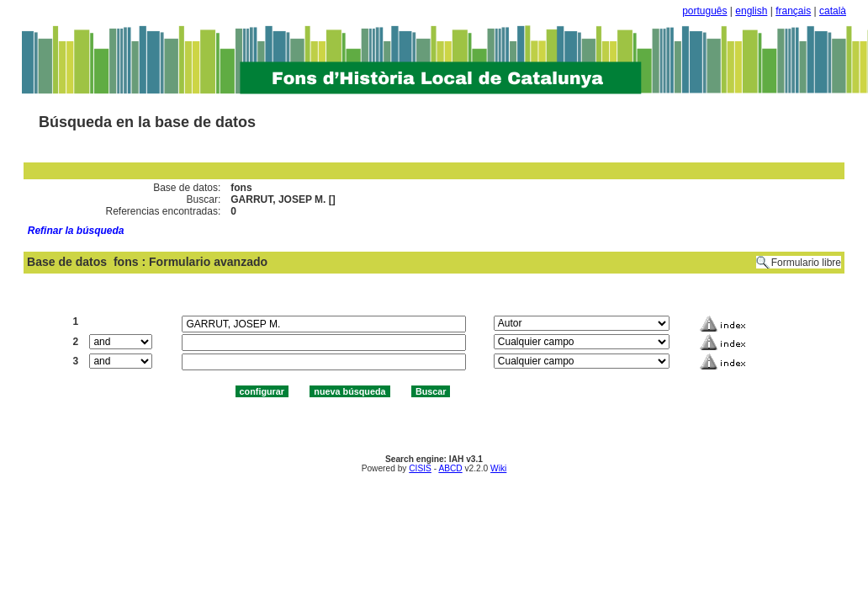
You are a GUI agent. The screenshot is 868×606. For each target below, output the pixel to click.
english (751, 11)
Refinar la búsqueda (76, 231)
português (704, 11)
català (833, 11)
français (793, 11)
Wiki (498, 468)
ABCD (450, 468)
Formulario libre (806, 263)
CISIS (420, 468)
